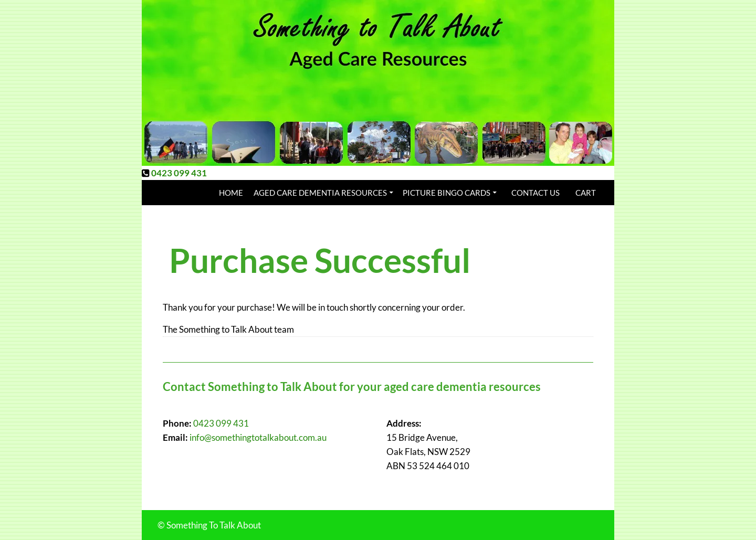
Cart (586, 193)
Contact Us (535, 193)
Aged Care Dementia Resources (320, 193)
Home (231, 193)
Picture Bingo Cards (447, 193)
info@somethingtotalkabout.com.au (258, 437)
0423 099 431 (179, 173)
